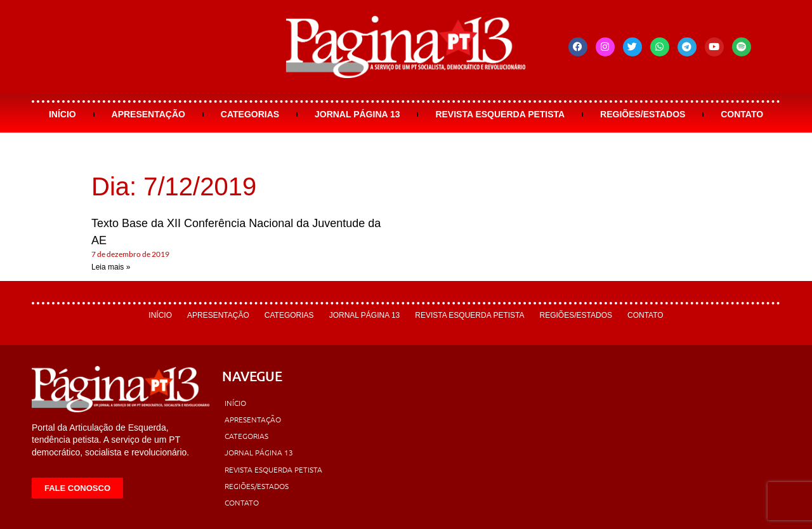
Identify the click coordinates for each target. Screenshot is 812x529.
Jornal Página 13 (357, 114)
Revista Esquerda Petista (500, 114)
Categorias (250, 114)
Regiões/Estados (643, 114)
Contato (742, 114)
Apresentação (148, 114)
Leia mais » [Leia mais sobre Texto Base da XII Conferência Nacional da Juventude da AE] (111, 267)
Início (62, 114)
